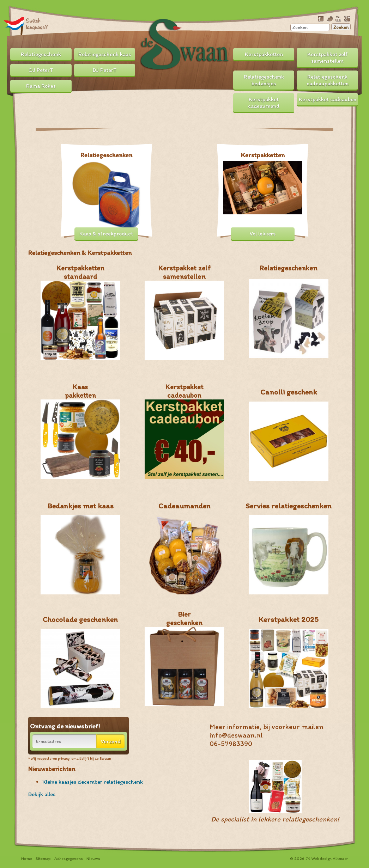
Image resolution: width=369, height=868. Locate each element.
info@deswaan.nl (236, 735)
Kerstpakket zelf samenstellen (328, 57)
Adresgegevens (69, 858)
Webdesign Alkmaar (330, 858)
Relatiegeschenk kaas (105, 54)
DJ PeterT (41, 70)
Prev (37, 123)
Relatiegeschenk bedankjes (264, 80)
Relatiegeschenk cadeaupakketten (328, 80)
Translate (26, 26)
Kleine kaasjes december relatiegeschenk (93, 782)
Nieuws (93, 858)
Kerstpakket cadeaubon (328, 99)
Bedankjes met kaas (80, 506)
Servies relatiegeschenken (289, 506)
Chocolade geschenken (80, 619)
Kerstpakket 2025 (289, 619)
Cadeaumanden (184, 506)
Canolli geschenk (289, 392)
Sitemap (43, 858)
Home (27, 858)
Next (332, 123)
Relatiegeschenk (41, 54)
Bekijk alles (42, 794)
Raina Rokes (41, 86)
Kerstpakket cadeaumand (264, 103)
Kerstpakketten (264, 54)
